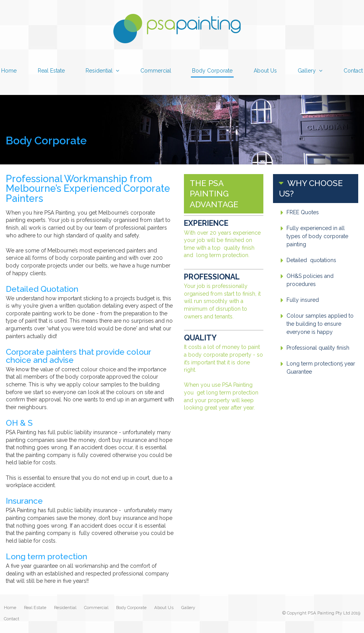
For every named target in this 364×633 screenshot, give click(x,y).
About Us (164, 608)
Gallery (188, 608)
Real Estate (35, 608)
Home (10, 608)
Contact (12, 619)
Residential (65, 608)
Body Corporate (131, 608)
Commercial (96, 608)
